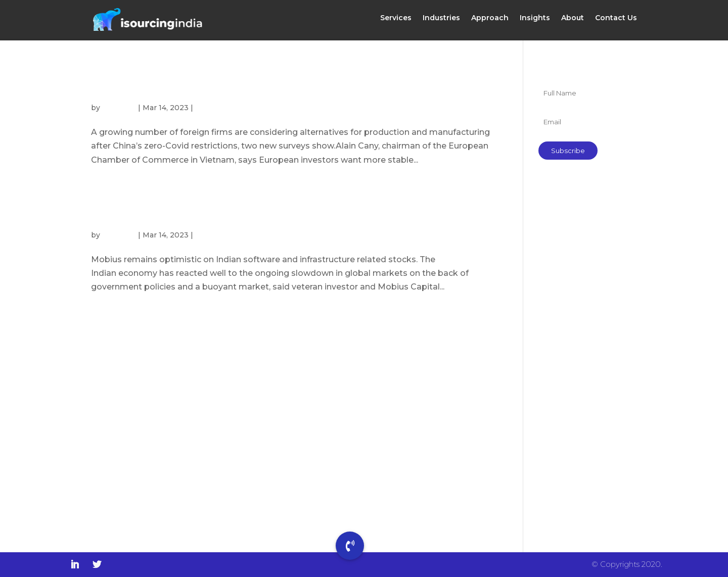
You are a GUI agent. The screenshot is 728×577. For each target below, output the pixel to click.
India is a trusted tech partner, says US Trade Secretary (584, 400)
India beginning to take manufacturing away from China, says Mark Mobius (278, 210)
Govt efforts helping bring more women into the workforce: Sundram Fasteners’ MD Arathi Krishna (587, 342)
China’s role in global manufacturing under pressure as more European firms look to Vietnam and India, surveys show (290, 83)
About (573, 22)
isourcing (119, 108)
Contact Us (616, 22)
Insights (535, 22)
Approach (490, 22)
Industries (441, 22)
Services (396, 22)
